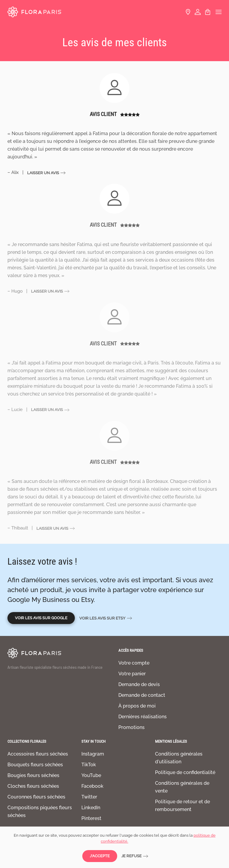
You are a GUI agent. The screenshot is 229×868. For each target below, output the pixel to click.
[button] (219, 12)
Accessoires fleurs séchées (38, 754)
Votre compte (134, 663)
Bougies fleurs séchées (33, 775)
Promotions (131, 727)
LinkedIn (91, 808)
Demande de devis (139, 684)
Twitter (89, 797)
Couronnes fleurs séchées (36, 797)
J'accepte (100, 856)
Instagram (93, 754)
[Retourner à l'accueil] (34, 12)
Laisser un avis (43, 173)
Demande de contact (142, 695)
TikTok (89, 765)
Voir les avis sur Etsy (102, 618)
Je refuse (131, 856)
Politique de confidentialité (185, 772)
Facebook (92, 786)
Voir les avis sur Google (41, 618)
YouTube (91, 775)
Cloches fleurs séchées (33, 786)
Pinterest (91, 818)
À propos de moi (137, 706)
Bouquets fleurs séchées (35, 765)
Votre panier (132, 674)
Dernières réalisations (143, 717)
